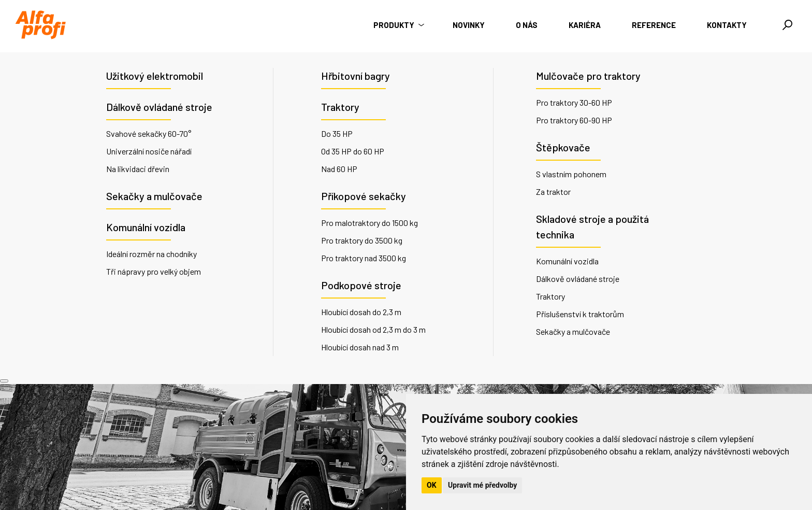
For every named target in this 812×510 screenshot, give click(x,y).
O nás (527, 25)
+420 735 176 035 (303, 453)
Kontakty (727, 25)
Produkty (397, 25)
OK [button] (432, 485)
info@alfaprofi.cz (302, 465)
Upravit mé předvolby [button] (482, 485)
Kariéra (585, 25)
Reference (654, 25)
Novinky (469, 25)
